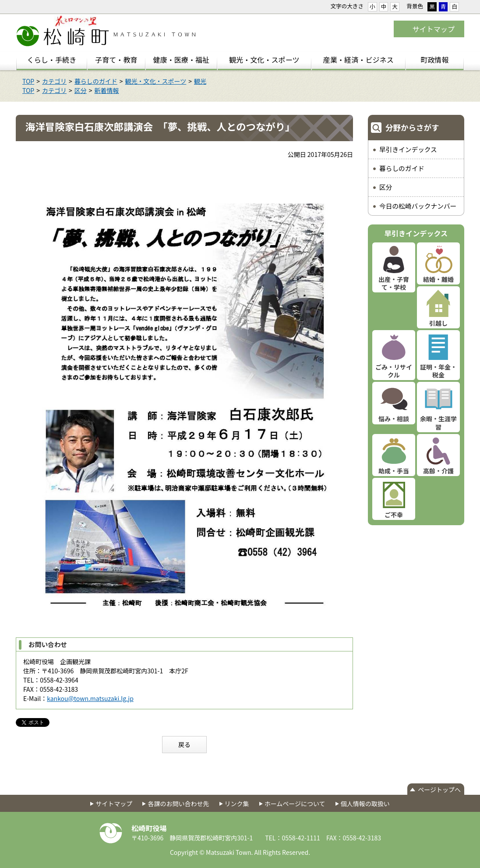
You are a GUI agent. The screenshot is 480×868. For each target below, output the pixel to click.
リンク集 (237, 804)
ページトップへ (439, 790)
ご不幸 (394, 515)
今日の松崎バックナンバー (418, 206)
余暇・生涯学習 (438, 423)
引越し (438, 323)
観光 (200, 81)
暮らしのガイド (96, 81)
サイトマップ (433, 29)
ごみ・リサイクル (394, 371)
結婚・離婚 (438, 279)
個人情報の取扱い (365, 804)
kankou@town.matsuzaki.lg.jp (90, 698)
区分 (81, 90)
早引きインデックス (408, 149)
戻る (184, 744)
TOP (28, 81)
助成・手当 (394, 471)
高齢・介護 (438, 471)
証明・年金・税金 (438, 371)
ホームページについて (295, 804)
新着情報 (107, 90)
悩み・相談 (394, 419)
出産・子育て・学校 (394, 283)
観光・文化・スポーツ (156, 81)
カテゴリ (54, 81)
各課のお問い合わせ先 (178, 804)
